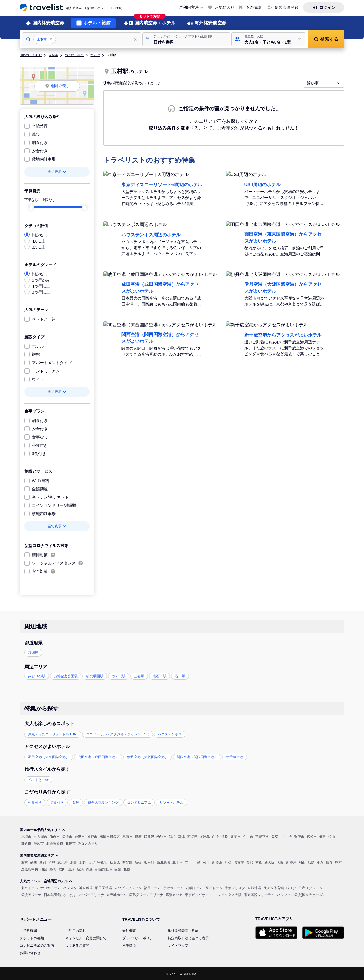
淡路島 (205, 836)
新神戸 (291, 862)
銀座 (138, 836)
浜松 (225, 836)
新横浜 (217, 862)
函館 (118, 869)
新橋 (138, 862)
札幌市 (71, 843)
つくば (95, 54)
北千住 (177, 862)
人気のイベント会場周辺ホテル (46, 881)
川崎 (197, 862)
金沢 (250, 862)
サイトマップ (178, 945)
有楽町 (127, 862)
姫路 (322, 836)
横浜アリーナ (31, 894)
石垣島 (192, 836)
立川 (188, 862)
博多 (329, 862)
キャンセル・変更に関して (86, 938)
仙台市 (55, 836)
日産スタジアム (311, 887)
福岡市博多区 (110, 836)
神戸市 (92, 836)
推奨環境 (129, 945)
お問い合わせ (30, 952)
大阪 (280, 862)
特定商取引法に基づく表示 (188, 938)
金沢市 (80, 836)
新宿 (43, 862)
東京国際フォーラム (259, 894)
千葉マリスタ (235, 887)
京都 (259, 862)
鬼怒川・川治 (282, 836)
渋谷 (52, 862)
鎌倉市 (26, 843)
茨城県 (53, 54)
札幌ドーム (195, 887)
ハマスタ (70, 887)
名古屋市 (40, 836)
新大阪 (270, 862)
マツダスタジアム (128, 887)
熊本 (338, 862)
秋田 (62, 869)
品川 (34, 862)
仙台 (44, 869)
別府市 (299, 836)
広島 (311, 862)
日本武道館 (52, 894)
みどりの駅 (37, 676)
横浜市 (67, 836)
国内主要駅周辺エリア (39, 855)
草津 (181, 836)
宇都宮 (102, 862)
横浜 (206, 862)
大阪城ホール (117, 894)
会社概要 (129, 930)
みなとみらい (88, 843)
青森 (89, 869)
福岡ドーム (152, 887)
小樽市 (26, 836)
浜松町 (149, 862)
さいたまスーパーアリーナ (84, 894)
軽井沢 (149, 836)
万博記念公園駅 (66, 676)
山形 (71, 869)
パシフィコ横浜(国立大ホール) (300, 894)
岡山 (302, 862)
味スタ (291, 887)
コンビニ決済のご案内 (37, 945)
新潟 (80, 869)
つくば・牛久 (74, 54)
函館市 (162, 836)
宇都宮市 (262, 836)
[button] (186, 39)
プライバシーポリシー (139, 938)
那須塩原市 (55, 843)
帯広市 (39, 843)
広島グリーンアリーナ (146, 894)
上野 (82, 862)
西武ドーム (214, 887)
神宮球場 (86, 887)
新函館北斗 (104, 869)
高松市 (312, 836)
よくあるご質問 (77, 945)
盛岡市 (235, 836)
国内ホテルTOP (31, 54)
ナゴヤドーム (51, 887)
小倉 (320, 862)
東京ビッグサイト (198, 894)
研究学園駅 (95, 676)
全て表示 (57, 171)
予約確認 (253, 7)
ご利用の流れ (76, 930)
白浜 (216, 836)
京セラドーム (173, 887)
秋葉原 (115, 862)
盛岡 (53, 869)
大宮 (92, 862)
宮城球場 (254, 887)
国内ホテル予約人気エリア (43, 829)
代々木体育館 (274, 887)
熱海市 (127, 836)
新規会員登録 (287, 7)
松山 (332, 836)
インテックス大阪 (228, 894)
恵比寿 (63, 862)
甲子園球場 (104, 887)
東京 (24, 862)
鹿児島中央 (30, 869)
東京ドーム (30, 887)
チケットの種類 (32, 938)
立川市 (248, 836)
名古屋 (239, 862)
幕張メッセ (174, 894)
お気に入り (225, 7)
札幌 (127, 869)
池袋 (73, 862)
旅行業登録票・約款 (183, 930)
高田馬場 (163, 862)
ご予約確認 (28, 930)
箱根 (172, 836)
